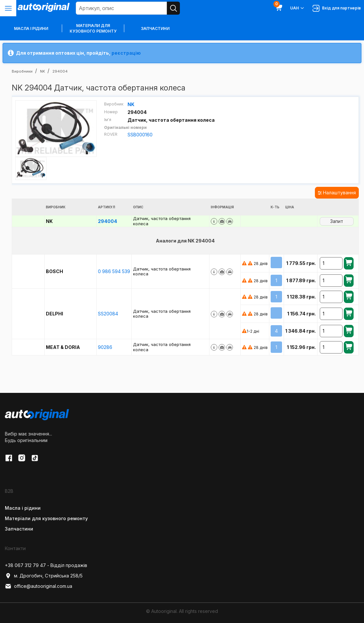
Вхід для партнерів (337, 8)
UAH (297, 8)
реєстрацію (126, 53)
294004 (108, 221)
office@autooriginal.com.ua (39, 586)
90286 (105, 347)
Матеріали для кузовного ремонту (93, 28)
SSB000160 (140, 135)
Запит (337, 221)
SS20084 (108, 314)
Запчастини (155, 28)
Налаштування (337, 193)
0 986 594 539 (114, 271)
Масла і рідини (23, 508)
